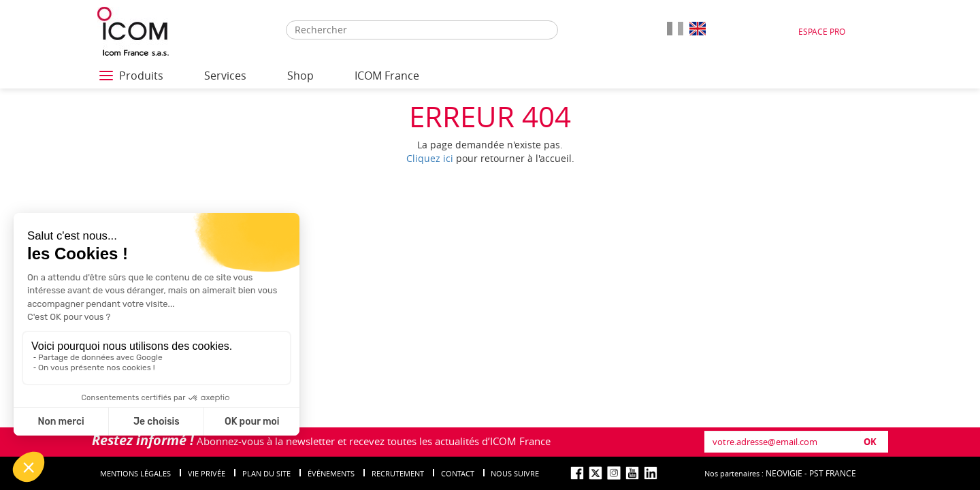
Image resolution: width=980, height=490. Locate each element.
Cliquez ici (430, 158)
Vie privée (207, 473)
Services (225, 76)
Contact (458, 473)
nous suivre (515, 473)
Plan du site (266, 473)
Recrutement (398, 473)
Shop (300, 76)
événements (331, 473)
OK (870, 442)
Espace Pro (822, 31)
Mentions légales (135, 473)
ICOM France (387, 76)
